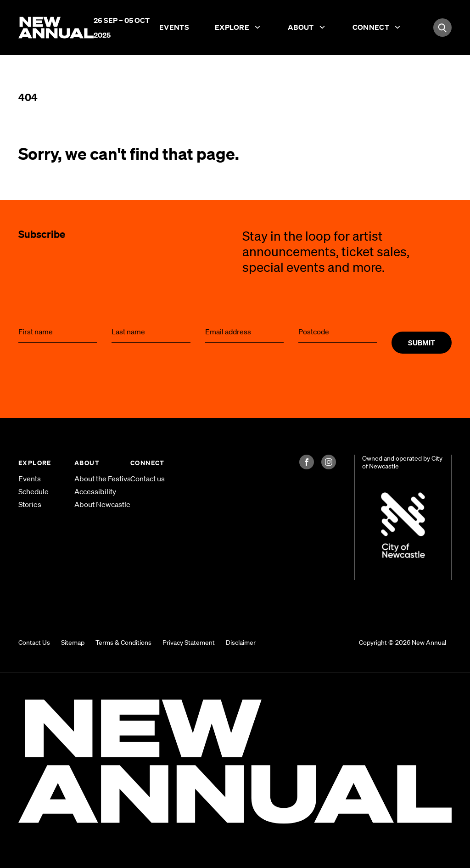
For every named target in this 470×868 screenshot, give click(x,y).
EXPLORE (35, 463)
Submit (422, 343)
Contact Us (34, 643)
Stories (30, 504)
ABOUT (87, 463)
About (307, 28)
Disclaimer (241, 643)
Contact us (148, 479)
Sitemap (73, 643)
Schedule (34, 491)
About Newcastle (95, 504)
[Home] (56, 27)
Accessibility (95, 491)
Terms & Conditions (123, 643)
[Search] (442, 28)
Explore (238, 28)
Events (174, 28)
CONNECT (148, 463)
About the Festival (95, 479)
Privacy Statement (189, 643)
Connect (377, 28)
